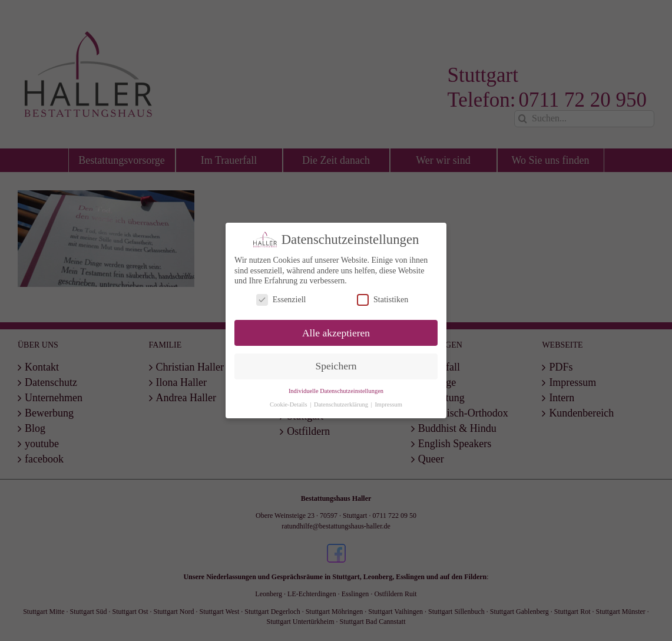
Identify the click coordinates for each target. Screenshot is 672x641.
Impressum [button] (388, 404)
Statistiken (383, 300)
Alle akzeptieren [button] (336, 332)
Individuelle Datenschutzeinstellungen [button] (336, 391)
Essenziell (281, 300)
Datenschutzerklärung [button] (342, 404)
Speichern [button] (336, 366)
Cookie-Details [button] (289, 404)
